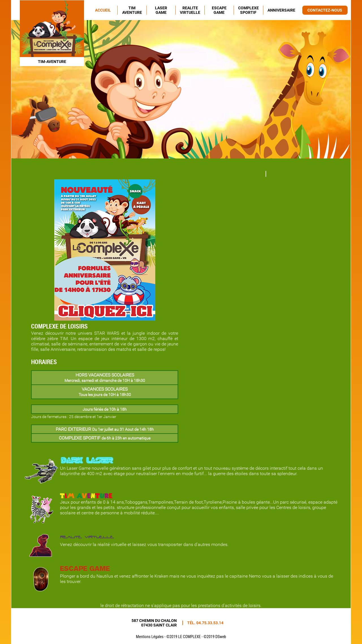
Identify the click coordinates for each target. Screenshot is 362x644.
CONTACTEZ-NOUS (325, 10)
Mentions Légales (150, 637)
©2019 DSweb (215, 637)
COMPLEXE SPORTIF (248, 10)
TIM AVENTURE (132, 10)
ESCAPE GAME (219, 10)
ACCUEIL (103, 10)
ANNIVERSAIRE (281, 10)
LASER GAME (161, 10)
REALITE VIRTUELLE (190, 10)
